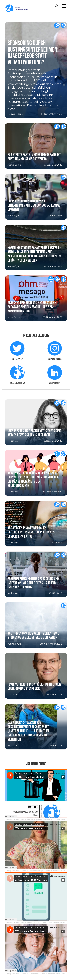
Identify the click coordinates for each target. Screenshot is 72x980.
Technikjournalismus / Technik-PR (17, 820)
